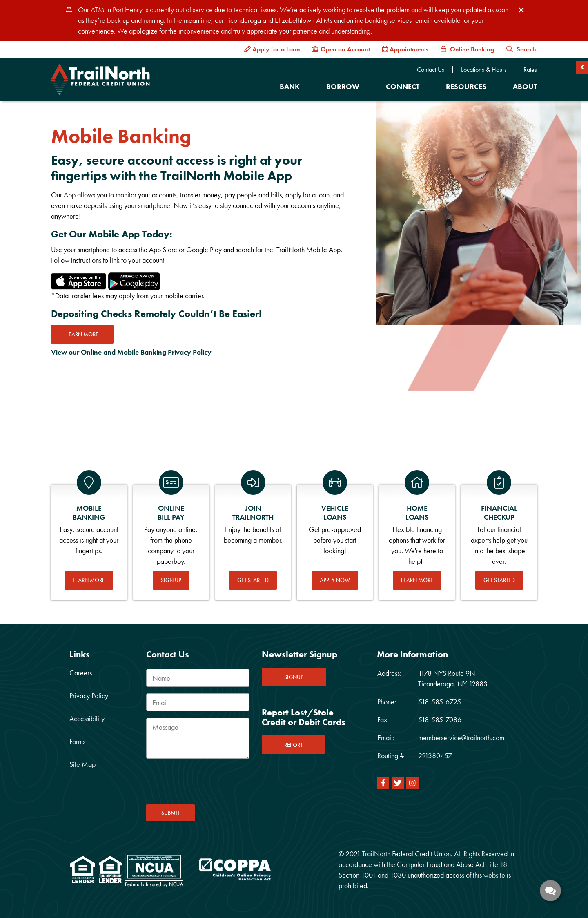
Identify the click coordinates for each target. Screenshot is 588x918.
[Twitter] (398, 783)
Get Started (253, 580)
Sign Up (171, 580)
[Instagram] (412, 783)
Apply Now (335, 580)
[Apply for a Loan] (272, 49)
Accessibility (87, 718)
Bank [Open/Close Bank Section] (290, 86)
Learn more (82, 334)
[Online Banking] (467, 49)
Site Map (82, 764)
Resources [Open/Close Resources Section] (466, 86)
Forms (77, 741)
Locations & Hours (484, 70)
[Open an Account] (341, 49)
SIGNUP (294, 677)
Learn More (89, 580)
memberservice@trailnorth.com (461, 738)
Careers (81, 673)
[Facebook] (383, 783)
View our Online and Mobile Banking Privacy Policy (131, 352)
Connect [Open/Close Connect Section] (403, 86)
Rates (530, 70)
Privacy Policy (89, 696)
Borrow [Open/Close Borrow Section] (343, 86)
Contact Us (431, 70)
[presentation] (208, 784)
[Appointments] (405, 49)
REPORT (293, 745)
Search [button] (521, 49)
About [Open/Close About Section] (525, 86)
